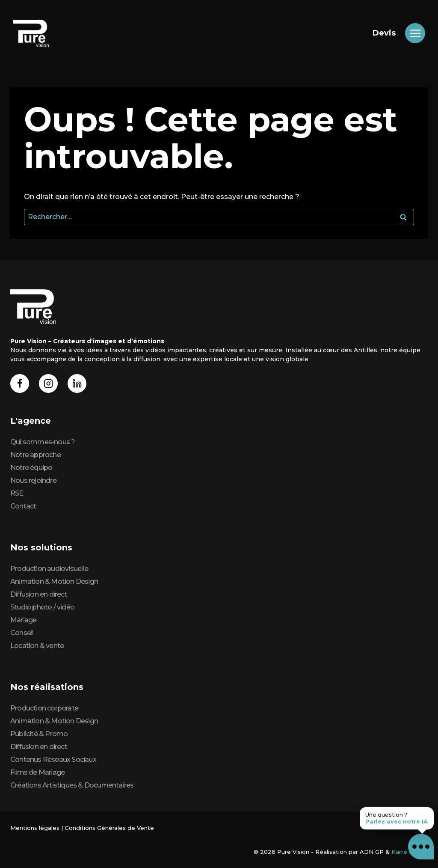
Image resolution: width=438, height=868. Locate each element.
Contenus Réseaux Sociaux (53, 759)
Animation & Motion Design (54, 581)
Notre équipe (31, 468)
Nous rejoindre (33, 480)
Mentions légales (35, 828)
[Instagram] (49, 383)
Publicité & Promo (39, 734)
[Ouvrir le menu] (415, 33)
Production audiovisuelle (49, 569)
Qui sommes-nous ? (43, 442)
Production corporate (44, 708)
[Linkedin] (77, 383)
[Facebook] (20, 383)
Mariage (23, 620)
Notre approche (36, 455)
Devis (384, 33)
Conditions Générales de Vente (109, 828)
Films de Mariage (37, 772)
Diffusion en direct (39, 594)
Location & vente (37, 646)
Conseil (22, 633)
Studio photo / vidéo (42, 607)
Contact (23, 506)
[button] (421, 847)
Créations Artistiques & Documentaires (72, 785)
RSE (17, 493)
